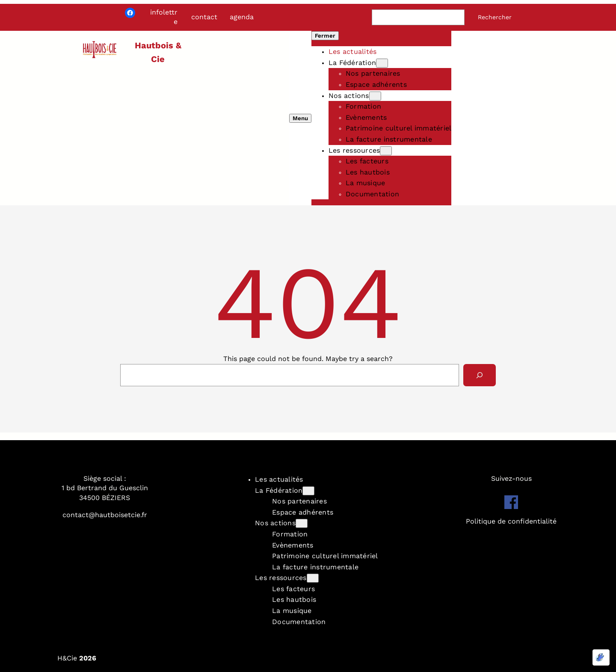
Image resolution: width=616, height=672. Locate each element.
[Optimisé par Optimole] (601, 657)
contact (204, 17)
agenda (242, 17)
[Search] (480, 375)
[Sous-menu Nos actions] (375, 96)
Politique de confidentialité (511, 521)
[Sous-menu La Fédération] (382, 63)
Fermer (325, 36)
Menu (300, 118)
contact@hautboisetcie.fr (105, 515)
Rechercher (495, 17)
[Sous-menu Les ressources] (386, 151)
